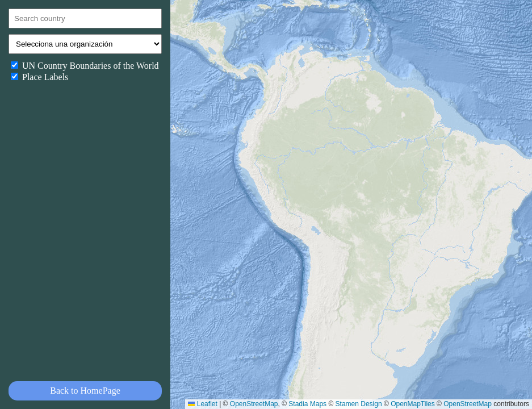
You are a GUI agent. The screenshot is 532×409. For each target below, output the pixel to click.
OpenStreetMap (254, 404)
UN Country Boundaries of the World (85, 66)
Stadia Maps (307, 404)
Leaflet (202, 404)
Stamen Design (359, 404)
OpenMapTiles (413, 404)
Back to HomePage (85, 391)
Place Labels (39, 77)
